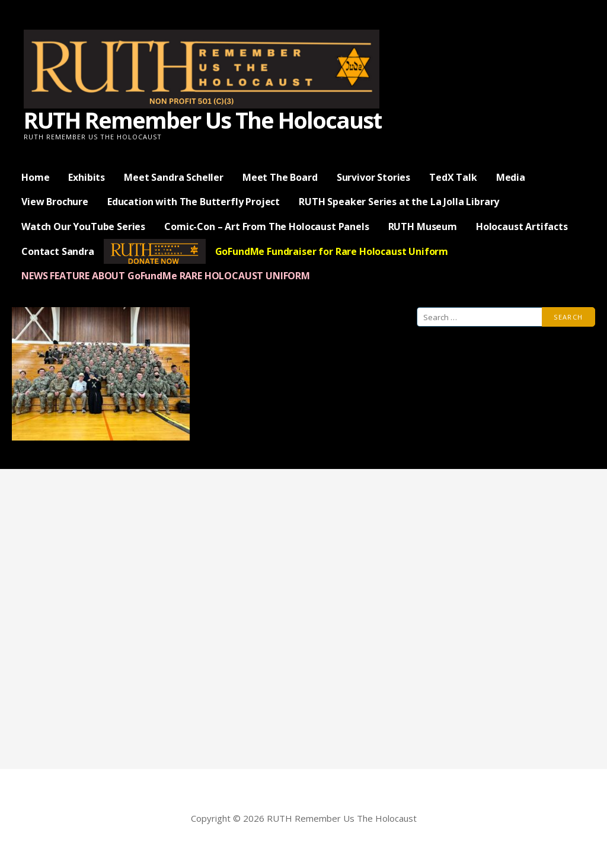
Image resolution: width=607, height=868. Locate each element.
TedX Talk (453, 177)
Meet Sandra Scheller (174, 177)
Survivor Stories (373, 177)
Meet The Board (280, 177)
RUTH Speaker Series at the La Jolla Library (399, 202)
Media (511, 177)
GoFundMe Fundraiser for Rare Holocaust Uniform (332, 251)
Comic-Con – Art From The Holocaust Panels (266, 226)
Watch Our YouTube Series (83, 226)
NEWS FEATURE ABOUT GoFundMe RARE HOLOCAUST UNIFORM (166, 276)
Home (35, 177)
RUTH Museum (423, 226)
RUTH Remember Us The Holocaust (202, 120)
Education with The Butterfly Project (194, 202)
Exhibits (87, 177)
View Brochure (55, 202)
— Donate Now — (155, 251)
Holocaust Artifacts (522, 226)
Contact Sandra (58, 251)
